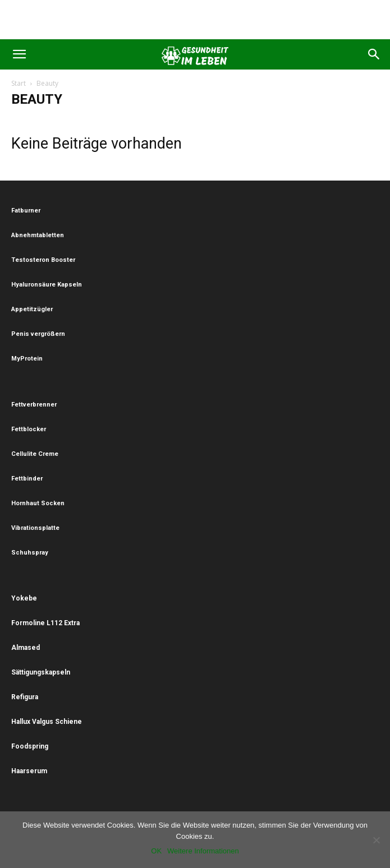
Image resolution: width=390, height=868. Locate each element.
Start (19, 83)
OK (156, 851)
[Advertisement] (195, 20)
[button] (19, 54)
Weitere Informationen (203, 851)
